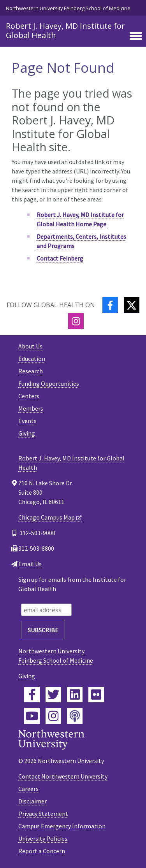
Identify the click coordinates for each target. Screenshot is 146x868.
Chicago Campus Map (47, 517)
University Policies (43, 838)
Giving (27, 433)
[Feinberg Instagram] (53, 716)
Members (31, 408)
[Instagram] (76, 321)
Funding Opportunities (49, 383)
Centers (29, 396)
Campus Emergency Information (62, 826)
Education (32, 359)
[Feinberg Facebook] (32, 695)
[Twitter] (132, 305)
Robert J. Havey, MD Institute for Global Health (65, 31)
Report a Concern (42, 851)
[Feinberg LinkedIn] (75, 695)
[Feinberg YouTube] (32, 716)
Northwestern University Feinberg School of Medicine (68, 8)
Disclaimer (33, 801)
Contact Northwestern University (63, 776)
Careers (28, 789)
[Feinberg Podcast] (75, 716)
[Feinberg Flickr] (96, 695)
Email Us (30, 564)
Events (27, 421)
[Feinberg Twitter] (53, 695)
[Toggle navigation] (136, 37)
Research (31, 371)
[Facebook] (110, 305)
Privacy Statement (43, 814)
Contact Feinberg (60, 258)
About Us (30, 346)
